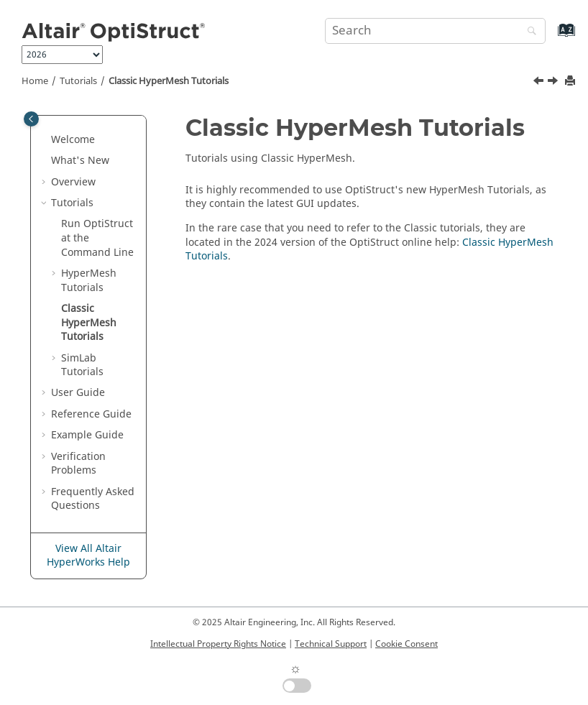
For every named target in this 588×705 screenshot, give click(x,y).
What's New (80, 161)
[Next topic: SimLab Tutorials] (554, 83)
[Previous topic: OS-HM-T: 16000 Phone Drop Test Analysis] (540, 83)
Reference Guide (91, 414)
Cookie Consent (406, 644)
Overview (73, 182)
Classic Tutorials (169, 81)
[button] (45, 140)
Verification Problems (78, 464)
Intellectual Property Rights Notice (218, 644)
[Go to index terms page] (551, 37)
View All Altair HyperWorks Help (88, 556)
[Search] (528, 32)
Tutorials (78, 81)
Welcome (73, 140)
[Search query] (435, 31)
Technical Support (331, 644)
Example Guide (87, 435)
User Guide (78, 393)
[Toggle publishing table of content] (31, 119)
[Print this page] (571, 82)
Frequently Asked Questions (93, 499)
